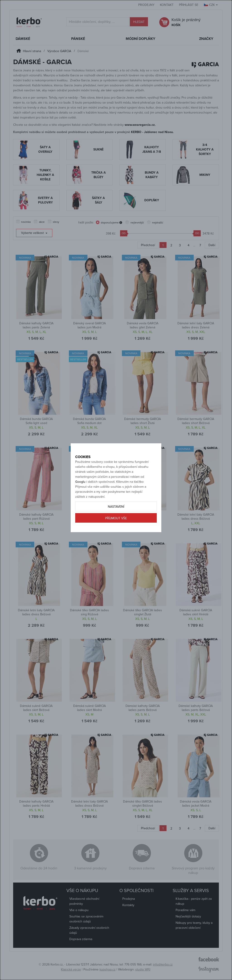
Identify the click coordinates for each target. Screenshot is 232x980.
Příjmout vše (116, 528)
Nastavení (116, 517)
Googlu (80, 492)
